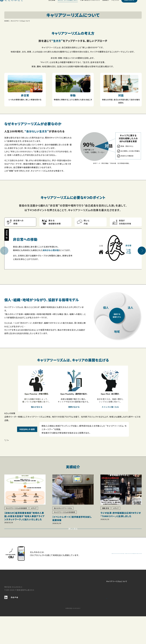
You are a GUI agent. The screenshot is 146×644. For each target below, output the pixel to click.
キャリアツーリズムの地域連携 (83, 614)
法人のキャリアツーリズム (81, 612)
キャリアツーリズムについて (82, 607)
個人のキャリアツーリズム (81, 609)
